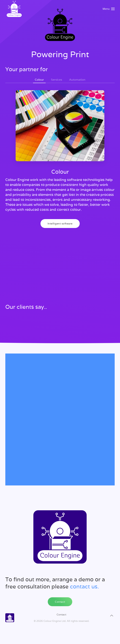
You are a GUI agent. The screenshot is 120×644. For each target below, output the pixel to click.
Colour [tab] (39, 80)
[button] (109, 9)
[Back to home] (14, 9)
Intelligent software (60, 224)
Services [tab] (57, 80)
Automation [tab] (77, 80)
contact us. (84, 586)
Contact (60, 602)
